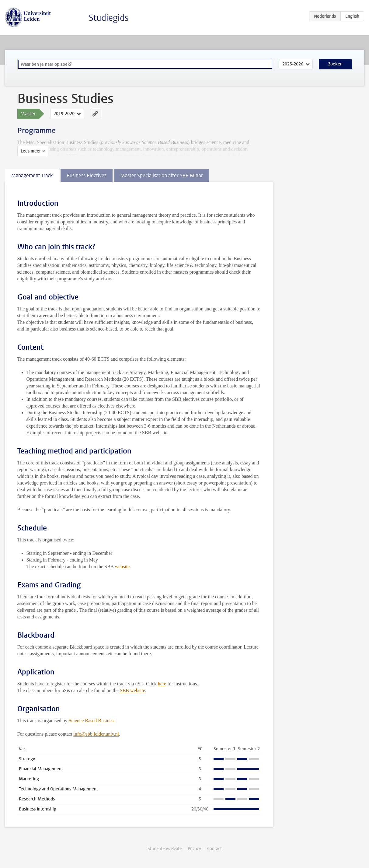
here (162, 684)
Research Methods (37, 799)
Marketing (29, 779)
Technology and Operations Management (58, 789)
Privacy (194, 849)
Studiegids (109, 18)
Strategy (27, 759)
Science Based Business (92, 721)
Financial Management (41, 769)
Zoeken (335, 64)
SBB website (132, 690)
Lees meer (31, 151)
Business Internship (38, 809)
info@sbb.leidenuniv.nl (96, 734)
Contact (214, 849)
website (122, 567)
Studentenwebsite (165, 849)
